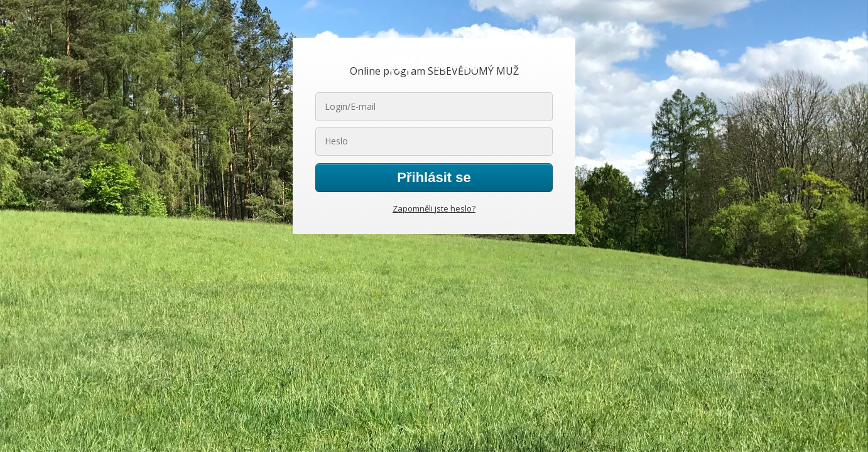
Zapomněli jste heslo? (434, 208)
